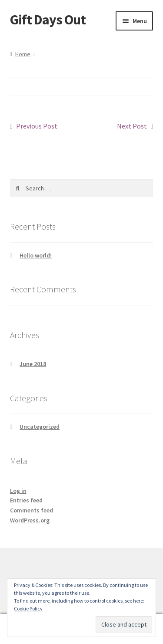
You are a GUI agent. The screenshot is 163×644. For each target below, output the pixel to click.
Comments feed (32, 510)
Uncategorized (40, 427)
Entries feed (26, 500)
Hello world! (36, 255)
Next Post (132, 126)
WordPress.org (30, 520)
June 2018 (33, 364)
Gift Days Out (48, 20)
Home (23, 54)
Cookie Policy (28, 608)
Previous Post (37, 126)
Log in (18, 491)
